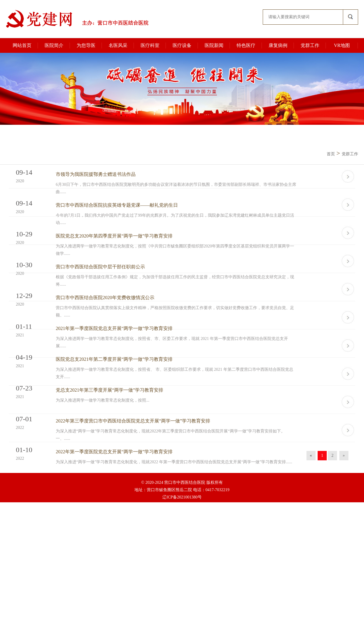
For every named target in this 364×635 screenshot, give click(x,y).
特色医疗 (246, 45)
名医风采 (118, 45)
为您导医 (86, 45)
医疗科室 (150, 45)
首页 (331, 154)
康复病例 (278, 45)
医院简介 (54, 45)
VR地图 (342, 45)
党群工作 (310, 45)
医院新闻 (214, 45)
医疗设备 (182, 45)
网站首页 (22, 45)
